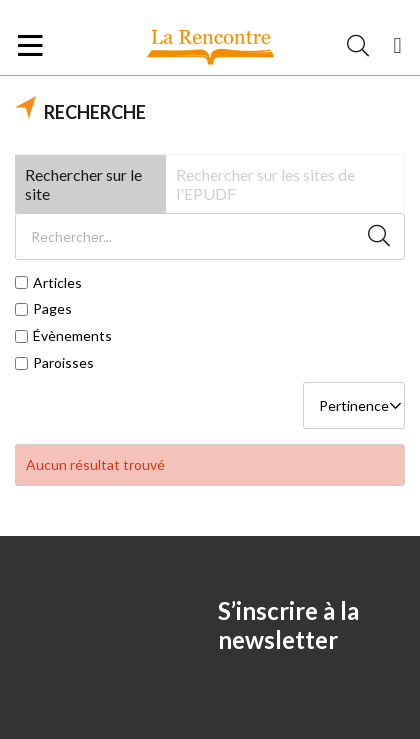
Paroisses (63, 363)
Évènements (72, 336)
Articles (57, 283)
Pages (52, 309)
